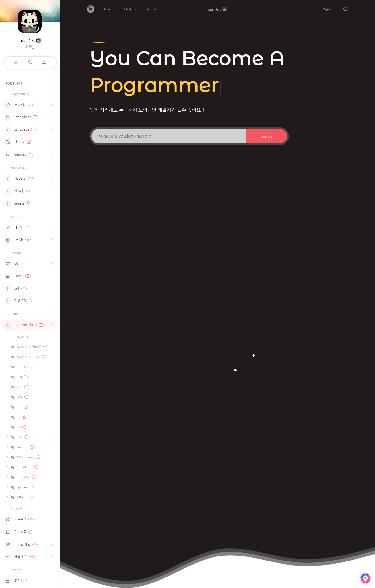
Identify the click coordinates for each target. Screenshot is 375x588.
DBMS (28, 240)
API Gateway (26, 457)
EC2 (19, 367)
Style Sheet (28, 117)
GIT (15, 289)
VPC (20, 387)
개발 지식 (28, 557)
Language (28, 130)
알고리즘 (18, 532)
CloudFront (25, 467)
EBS (19, 407)
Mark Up (28, 105)
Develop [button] (108, 9)
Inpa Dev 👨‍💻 (30, 41)
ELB (19, 377)
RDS (19, 437)
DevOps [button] (130, 9)
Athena (22, 497)
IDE (28, 581)
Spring (17, 204)
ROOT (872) (14, 84)
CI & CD (28, 301)
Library (28, 142)
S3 (18, 417)
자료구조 (19, 520)
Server (28, 276)
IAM (20, 397)
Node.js (28, 179)
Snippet (28, 155)
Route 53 (23, 477)
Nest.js (17, 191)
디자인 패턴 (28, 545)
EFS (19, 427)
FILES (28, 227)
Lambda (22, 447)
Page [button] (326, 9)
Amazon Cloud (30, 325)
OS (28, 264)
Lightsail (22, 487)
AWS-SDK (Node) (29, 347)
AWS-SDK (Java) (28, 357)
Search (266, 136)
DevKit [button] (151, 9)
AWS (23, 337)
